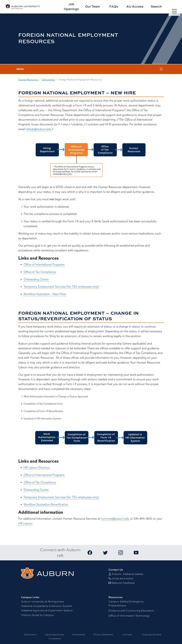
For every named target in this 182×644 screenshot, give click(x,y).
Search (156, 6)
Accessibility (79, 635)
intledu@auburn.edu (38, 129)
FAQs (114, 6)
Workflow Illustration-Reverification (46, 504)
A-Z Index (127, 635)
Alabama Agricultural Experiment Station (47, 610)
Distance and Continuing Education (131, 611)
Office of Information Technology (129, 616)
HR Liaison (25, 523)
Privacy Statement (103, 635)
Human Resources (28, 80)
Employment (30, 635)
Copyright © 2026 (152, 635)
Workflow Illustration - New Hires (45, 294)
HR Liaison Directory (37, 468)
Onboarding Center (36, 279)
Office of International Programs (44, 265)
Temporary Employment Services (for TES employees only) (61, 287)
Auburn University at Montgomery (43, 602)
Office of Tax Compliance (40, 272)
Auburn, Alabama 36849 (127, 574)
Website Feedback (123, 583)
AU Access (135, 6)
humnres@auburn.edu (115, 519)
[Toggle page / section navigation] (161, 69)
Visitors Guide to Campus (37, 615)
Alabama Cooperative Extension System (47, 606)
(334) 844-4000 (122, 578)
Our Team (92, 6)
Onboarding (48, 80)
